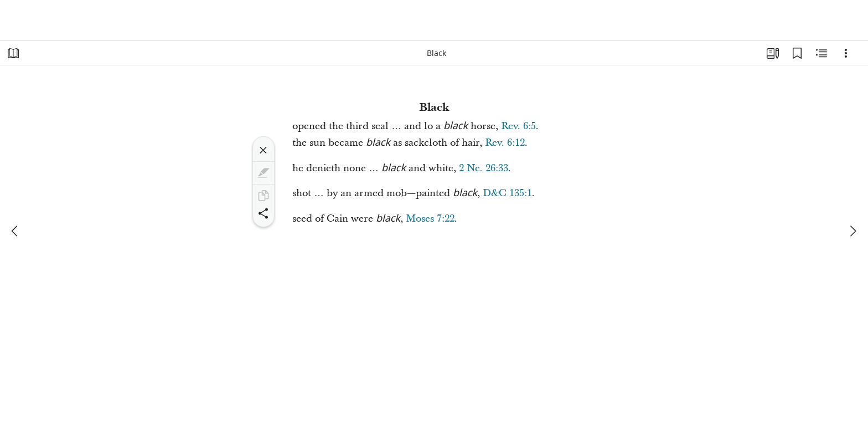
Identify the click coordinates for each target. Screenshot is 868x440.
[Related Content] (821, 53)
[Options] (846, 53)
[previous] (15, 231)
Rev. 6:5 (518, 126)
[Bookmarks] (797, 53)
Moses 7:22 (430, 219)
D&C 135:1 (507, 193)
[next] (852, 231)
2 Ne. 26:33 (484, 168)
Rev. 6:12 (505, 143)
